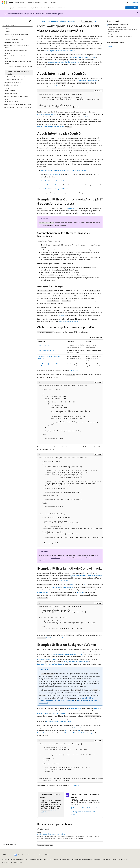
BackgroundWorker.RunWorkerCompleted (51, 664)
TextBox (73, 584)
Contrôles (71, 21)
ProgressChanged (43, 713)
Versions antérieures (36, 859)
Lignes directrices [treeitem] (10, 91)
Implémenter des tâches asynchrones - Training (51, 834)
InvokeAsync (73, 208)
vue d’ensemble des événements (69, 321)
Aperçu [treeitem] (7, 32)
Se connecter (134, 3)
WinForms (63, 21)
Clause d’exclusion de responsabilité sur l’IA (15, 859)
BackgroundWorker (58, 193)
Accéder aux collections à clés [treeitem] (14, 40)
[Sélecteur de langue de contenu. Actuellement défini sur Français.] (7, 855)
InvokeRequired (55, 587)
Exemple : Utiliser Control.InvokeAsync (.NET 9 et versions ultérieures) (64, 170)
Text (85, 584)
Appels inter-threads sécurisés (117, 27)
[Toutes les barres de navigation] (39, 21)
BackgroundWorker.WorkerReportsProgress (80, 733)
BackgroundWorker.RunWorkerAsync (59, 721)
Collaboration (54, 859)
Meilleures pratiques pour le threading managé (60, 51)
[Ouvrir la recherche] (127, 3)
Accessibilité (123, 859)
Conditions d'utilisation (110, 859)
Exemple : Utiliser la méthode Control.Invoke (121, 34)
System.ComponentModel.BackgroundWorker (64, 62)
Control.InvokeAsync (54, 174)
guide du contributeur (48, 811)
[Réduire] (30, 21)
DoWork (97, 708)
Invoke (92, 590)
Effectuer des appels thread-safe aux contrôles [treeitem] (18, 73)
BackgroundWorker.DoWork (47, 659)
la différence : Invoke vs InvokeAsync (59, 638)
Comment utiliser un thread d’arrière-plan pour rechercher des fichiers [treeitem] (19, 78)
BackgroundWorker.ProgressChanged (76, 661)
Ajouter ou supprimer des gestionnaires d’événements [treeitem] (17, 36)
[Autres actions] (101, 21)
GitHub (41, 560)
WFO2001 (62, 315)
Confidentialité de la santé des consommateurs (86, 859)
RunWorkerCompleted (58, 713)
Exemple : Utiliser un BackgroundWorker (54, 189)
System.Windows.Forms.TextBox (86, 80)
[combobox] (17, 25)
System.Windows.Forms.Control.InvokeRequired (86, 576)
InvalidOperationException (46, 114)
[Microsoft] (4, 3)
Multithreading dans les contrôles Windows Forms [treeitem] (20, 68)
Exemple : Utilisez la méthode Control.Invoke (56, 181)
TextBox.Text (58, 86)
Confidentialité (65, 859)
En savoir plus (76, 785)
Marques (5, 862)
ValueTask (74, 370)
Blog (45, 859)
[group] (70, 501)
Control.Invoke (52, 185)
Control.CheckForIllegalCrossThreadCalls (51, 127)
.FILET (44, 21)
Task (59, 558)
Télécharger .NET (132, 8)
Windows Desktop (53, 21)
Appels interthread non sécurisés (118, 25)
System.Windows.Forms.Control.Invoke (82, 57)
